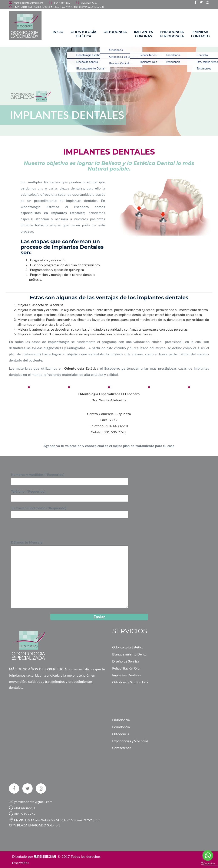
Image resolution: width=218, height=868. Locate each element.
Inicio (58, 32)
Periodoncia (121, 727)
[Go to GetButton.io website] (208, 864)
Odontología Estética (84, 34)
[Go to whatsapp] (208, 855)
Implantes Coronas (143, 34)
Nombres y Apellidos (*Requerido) (69, 478)
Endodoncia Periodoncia (172, 34)
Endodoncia (121, 720)
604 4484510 (24, 808)
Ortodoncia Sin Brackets (130, 682)
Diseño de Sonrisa (126, 661)
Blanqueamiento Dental (130, 654)
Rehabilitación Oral (126, 668)
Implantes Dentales (126, 675)
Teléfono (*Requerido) (69, 495)
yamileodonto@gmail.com (28, 3)
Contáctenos (122, 748)
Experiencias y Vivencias (130, 741)
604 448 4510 (62, 3)
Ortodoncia (115, 32)
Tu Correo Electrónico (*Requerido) (69, 511)
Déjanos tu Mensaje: (69, 574)
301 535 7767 (89, 3)
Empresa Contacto (200, 34)
